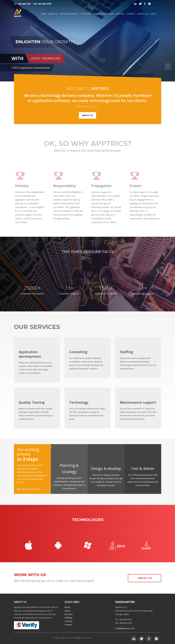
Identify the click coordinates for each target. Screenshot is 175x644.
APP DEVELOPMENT (69, 14)
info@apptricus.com (125, 628)
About (67, 611)
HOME (44, 14)
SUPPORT (120, 14)
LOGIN (153, 14)
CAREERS (131, 14)
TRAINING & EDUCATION (103, 14)
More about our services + (29, 489)
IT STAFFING (85, 14)
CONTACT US (143, 14)
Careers (68, 625)
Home (67, 607)
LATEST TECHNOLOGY (46, 58)
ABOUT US (53, 14)
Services (69, 614)
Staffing (68, 618)
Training (68, 621)
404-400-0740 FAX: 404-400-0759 (34, 4)
